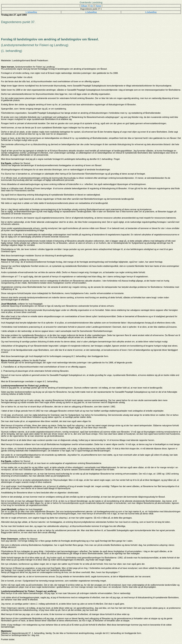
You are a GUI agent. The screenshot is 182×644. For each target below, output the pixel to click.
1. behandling (31, 12)
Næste (98, 6)
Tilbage (84, 6)
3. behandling (151, 12)
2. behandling (91, 12)
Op (92, 6)
